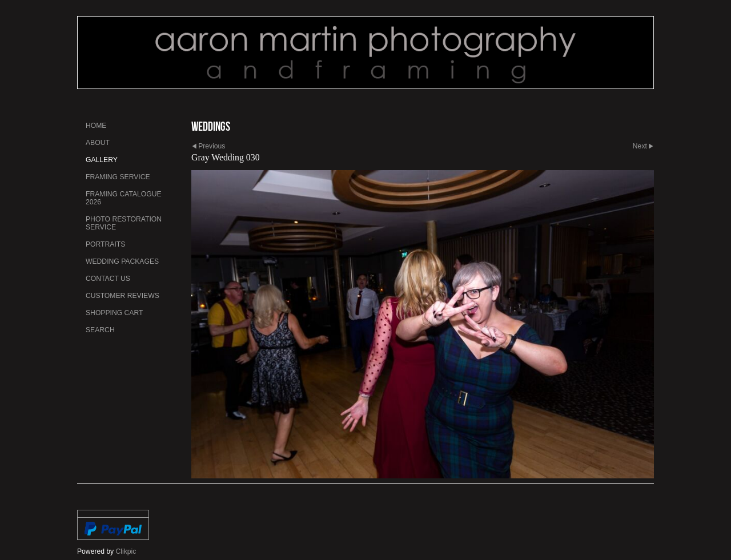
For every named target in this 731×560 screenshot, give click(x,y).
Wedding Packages (122, 261)
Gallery (102, 160)
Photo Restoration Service (124, 223)
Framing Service (118, 177)
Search (100, 330)
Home (96, 126)
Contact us (108, 279)
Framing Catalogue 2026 (124, 198)
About (98, 143)
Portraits (105, 244)
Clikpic (126, 551)
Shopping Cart (114, 313)
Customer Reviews (122, 296)
